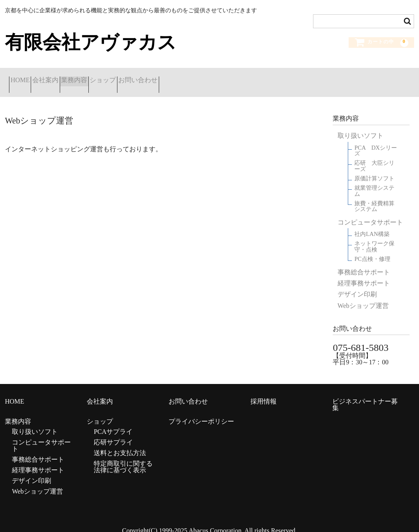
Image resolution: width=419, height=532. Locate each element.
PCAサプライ (113, 423)
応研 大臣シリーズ (374, 157)
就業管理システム (374, 182)
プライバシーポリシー (201, 412)
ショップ (157, 77)
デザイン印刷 (357, 285)
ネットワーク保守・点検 (374, 237)
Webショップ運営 (363, 297)
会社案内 (66, 77)
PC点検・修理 (372, 250)
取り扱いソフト (360, 127)
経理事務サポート (364, 274)
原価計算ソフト (374, 169)
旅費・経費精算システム (374, 197)
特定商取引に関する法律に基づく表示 (123, 458)
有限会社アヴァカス (91, 42)
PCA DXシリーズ (376, 142)
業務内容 (111, 77)
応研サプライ (113, 433)
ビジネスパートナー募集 (365, 395)
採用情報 (264, 392)
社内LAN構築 (372, 225)
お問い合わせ (209, 77)
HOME (24, 77)
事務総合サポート (364, 263)
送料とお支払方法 (120, 444)
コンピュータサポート (370, 213)
